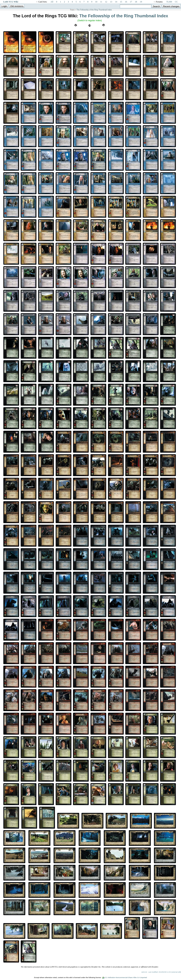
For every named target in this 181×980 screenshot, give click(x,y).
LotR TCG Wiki (11, 2)
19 (141, 2)
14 (116, 2)
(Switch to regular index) (90, 20)
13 (111, 2)
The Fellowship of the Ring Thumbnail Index (94, 10)
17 (131, 2)
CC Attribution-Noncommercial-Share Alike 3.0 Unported (126, 977)
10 (96, 2)
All (52, 2)
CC (176, 2)
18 (136, 2)
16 (126, 2)
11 (101, 2)
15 (121, 2)
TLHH (169, 2)
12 (106, 2)
